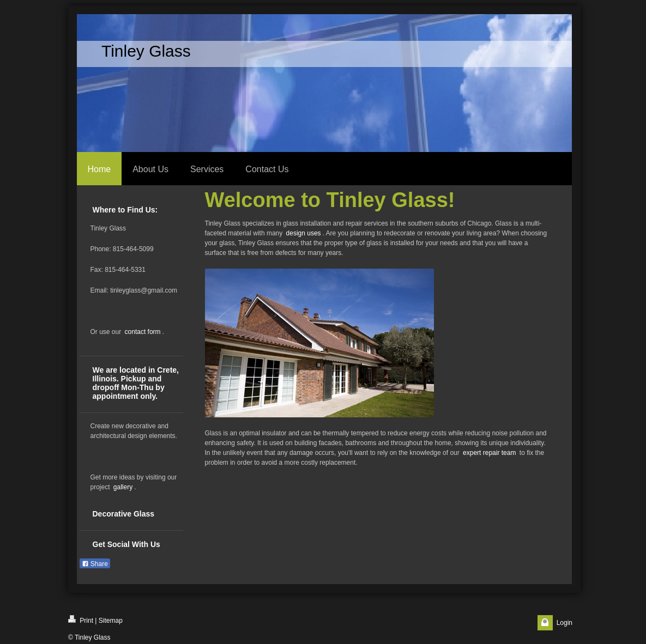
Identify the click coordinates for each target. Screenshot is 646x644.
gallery (123, 487)
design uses (304, 233)
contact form (143, 332)
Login (565, 623)
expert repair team (489, 453)
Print (81, 620)
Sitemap (111, 621)
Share (95, 564)
